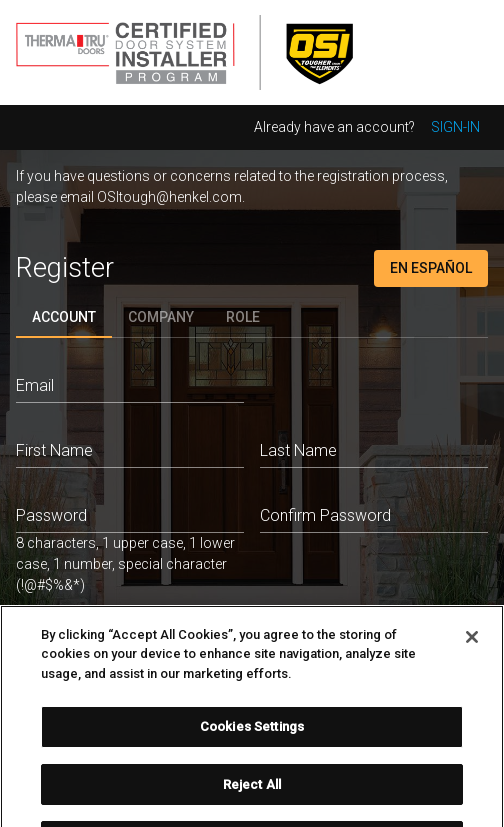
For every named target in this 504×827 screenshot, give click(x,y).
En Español (431, 268)
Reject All (252, 793)
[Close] (472, 646)
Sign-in (455, 127)
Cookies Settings (252, 736)
